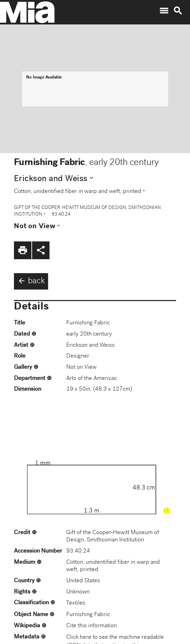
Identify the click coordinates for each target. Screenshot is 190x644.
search (178, 11)
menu (164, 11)
